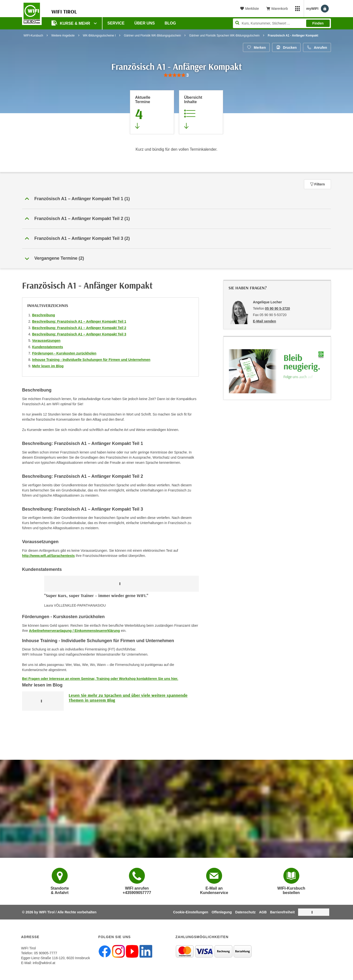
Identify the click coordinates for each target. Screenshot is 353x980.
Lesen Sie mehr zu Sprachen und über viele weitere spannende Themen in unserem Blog (128, 698)
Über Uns (145, 23)
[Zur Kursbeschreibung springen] (201, 112)
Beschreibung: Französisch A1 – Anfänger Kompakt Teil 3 (79, 334)
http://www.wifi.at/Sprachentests (48, 556)
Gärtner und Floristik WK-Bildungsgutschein (152, 36)
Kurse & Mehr (71, 23)
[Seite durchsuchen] (282, 23)
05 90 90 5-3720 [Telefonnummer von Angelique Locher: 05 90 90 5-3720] (277, 308)
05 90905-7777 (46, 953)
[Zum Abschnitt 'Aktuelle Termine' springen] (152, 112)
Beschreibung (44, 315)
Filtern (317, 184)
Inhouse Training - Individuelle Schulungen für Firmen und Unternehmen (91, 360)
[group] (176, 75)
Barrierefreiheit (282, 912)
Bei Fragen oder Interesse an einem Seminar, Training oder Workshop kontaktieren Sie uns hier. (100, 679)
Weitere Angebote (63, 36)
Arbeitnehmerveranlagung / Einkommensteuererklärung (74, 631)
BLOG (170, 23)
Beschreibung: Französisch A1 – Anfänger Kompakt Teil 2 (79, 328)
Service (116, 23)
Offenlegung (222, 912)
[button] (176, 199)
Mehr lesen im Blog (48, 366)
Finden (318, 23)
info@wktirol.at (44, 963)
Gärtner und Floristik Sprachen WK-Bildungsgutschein (224, 36)
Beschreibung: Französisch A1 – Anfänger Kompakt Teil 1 (79, 321)
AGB (263, 912)
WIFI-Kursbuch (33, 36)
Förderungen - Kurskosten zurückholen (64, 353)
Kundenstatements (48, 347)
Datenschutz (246, 912)
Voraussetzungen (46, 341)
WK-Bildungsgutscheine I (99, 36)
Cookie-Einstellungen (191, 912)
